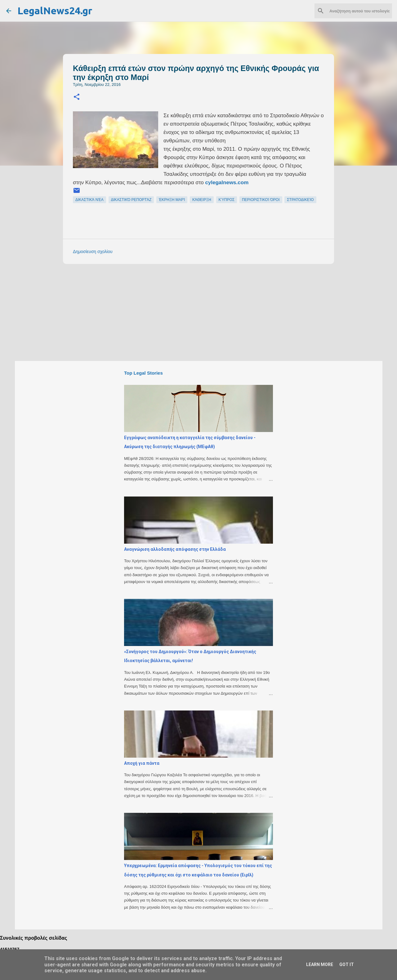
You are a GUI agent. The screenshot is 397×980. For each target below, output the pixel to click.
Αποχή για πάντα (142, 763)
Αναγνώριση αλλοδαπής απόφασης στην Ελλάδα (175, 549)
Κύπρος (227, 200)
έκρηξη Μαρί (172, 200)
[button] (77, 97)
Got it (347, 964)
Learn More (320, 964)
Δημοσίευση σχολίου (93, 252)
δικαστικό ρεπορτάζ (131, 200)
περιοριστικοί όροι (261, 200)
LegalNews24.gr (55, 11)
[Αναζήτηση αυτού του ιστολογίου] (359, 11)
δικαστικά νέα (89, 200)
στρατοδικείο (300, 200)
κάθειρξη (202, 200)
